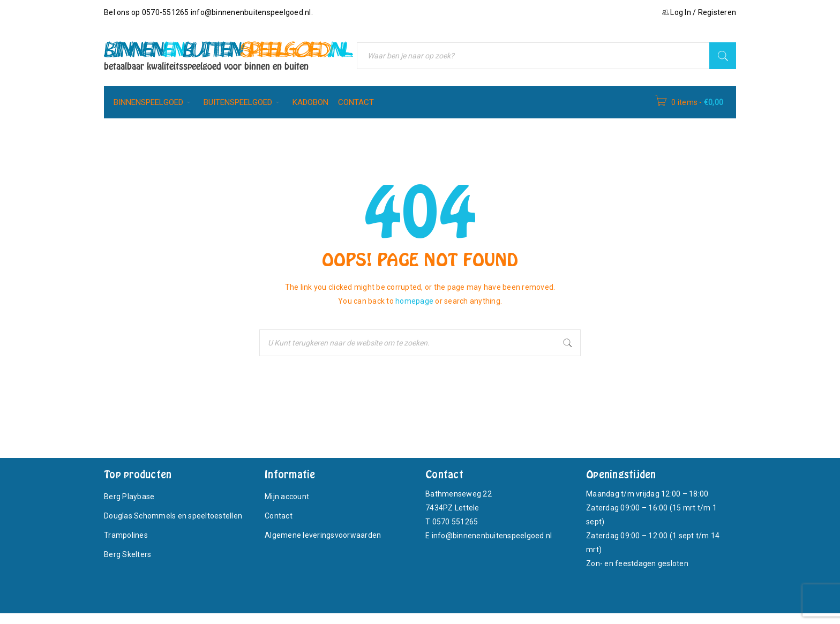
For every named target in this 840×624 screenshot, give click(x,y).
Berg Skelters (127, 554)
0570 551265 (455, 522)
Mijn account (287, 497)
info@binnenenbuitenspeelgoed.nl (251, 12)
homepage (414, 301)
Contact (279, 516)
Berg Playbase (129, 497)
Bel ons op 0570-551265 (147, 12)
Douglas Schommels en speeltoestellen (173, 516)
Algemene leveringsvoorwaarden (323, 535)
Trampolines (126, 535)
